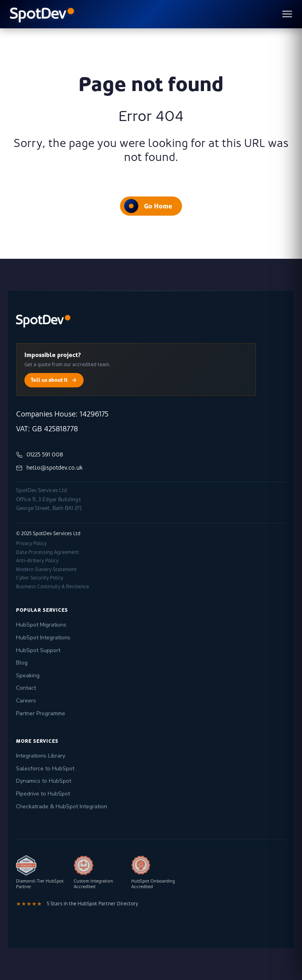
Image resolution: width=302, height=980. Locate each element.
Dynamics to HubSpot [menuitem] (44, 781)
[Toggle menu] (287, 14)
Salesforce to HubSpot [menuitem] (45, 769)
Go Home (148, 206)
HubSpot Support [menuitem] (38, 650)
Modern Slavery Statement (46, 569)
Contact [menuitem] (26, 688)
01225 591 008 (40, 455)
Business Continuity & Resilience (53, 587)
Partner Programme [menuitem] (41, 713)
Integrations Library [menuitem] (41, 756)
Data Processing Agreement (48, 552)
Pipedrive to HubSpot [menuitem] (43, 794)
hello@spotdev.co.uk (49, 468)
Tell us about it (54, 380)
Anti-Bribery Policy (37, 561)
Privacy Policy (31, 544)
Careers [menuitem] (26, 701)
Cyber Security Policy (40, 578)
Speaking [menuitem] (28, 675)
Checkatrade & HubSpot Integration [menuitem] (62, 806)
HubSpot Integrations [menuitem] (43, 638)
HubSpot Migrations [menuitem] (41, 625)
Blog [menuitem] (22, 663)
